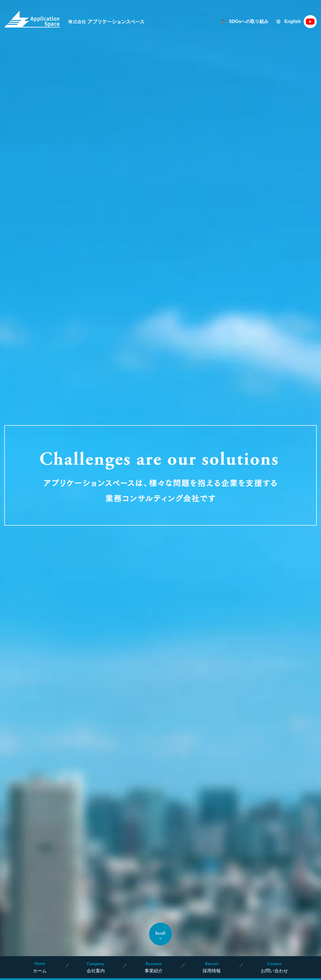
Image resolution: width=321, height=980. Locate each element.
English (293, 21)
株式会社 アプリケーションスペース (74, 19)
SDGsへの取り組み (249, 21)
